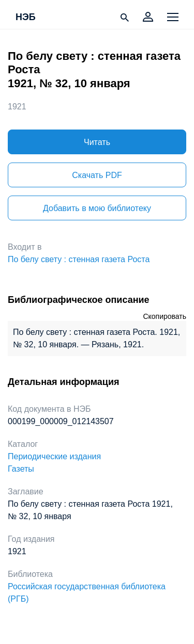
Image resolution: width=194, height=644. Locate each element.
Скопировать (165, 316)
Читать (97, 142)
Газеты (21, 469)
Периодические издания (54, 456)
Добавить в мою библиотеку (97, 208)
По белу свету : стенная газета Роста (79, 259)
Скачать (97, 175)
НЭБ (26, 18)
